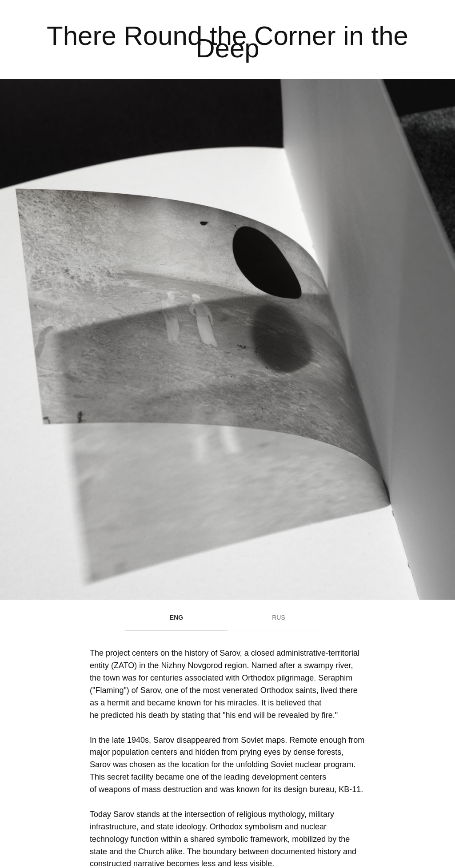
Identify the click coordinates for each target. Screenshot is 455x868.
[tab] (176, 622)
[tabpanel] (227, 40)
